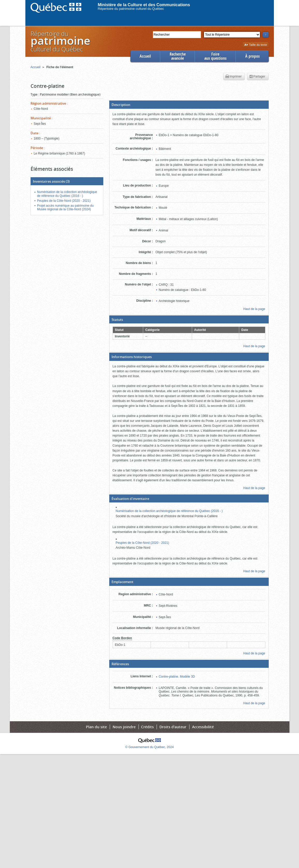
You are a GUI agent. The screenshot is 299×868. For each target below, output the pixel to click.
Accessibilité (203, 727)
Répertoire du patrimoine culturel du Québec (131, 9)
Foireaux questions (215, 56)
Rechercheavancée (178, 56)
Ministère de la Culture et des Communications (144, 5)
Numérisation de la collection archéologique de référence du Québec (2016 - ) (169, 511)
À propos (252, 56)
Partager (257, 77)
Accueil (145, 56)
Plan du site (96, 727)
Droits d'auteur (173, 727)
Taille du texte (256, 45)
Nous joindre (124, 727)
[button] (189, 105)
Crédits (147, 727)
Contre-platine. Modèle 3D (177, 677)
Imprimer (234, 77)
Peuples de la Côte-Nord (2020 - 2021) (143, 543)
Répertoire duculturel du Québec (60, 41)
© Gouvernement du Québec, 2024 (149, 747)
